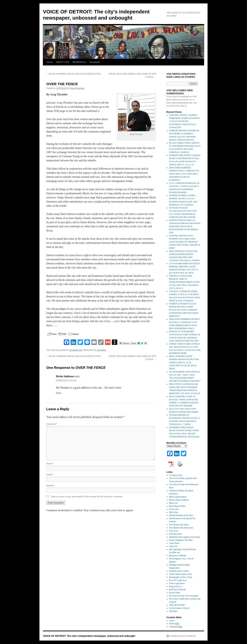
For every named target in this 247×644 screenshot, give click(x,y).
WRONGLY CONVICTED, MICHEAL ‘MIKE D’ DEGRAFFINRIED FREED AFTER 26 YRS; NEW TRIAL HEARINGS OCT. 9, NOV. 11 (184, 282)
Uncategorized (76, 350)
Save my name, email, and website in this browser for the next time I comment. (87, 497)
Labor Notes (174, 543)
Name (50, 464)
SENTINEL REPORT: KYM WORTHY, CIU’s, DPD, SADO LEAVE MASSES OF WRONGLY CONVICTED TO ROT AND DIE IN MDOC (185, 242)
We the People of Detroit (179, 608)
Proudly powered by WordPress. (183, 636)
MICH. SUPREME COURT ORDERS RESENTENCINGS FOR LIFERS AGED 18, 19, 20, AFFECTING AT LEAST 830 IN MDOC (184, 362)
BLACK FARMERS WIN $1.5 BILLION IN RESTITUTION (73, 74)
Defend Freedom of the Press (181, 515)
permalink (101, 350)
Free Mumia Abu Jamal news (181, 528)
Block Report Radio (177, 506)
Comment (51, 424)
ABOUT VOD (63, 62)
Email (50, 475)
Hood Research (175, 534)
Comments (176, 627)
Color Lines (174, 509)
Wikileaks (173, 611)
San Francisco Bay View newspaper (184, 596)
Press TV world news (178, 580)
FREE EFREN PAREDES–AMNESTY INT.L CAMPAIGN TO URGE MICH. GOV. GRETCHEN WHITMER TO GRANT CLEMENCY (184, 174)
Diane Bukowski (77, 88)
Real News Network (177, 590)
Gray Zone (174, 531)
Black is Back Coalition (179, 500)
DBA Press (174, 512)
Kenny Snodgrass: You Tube (181, 540)
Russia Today (175, 593)
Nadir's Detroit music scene (180, 574)
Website (50, 486)
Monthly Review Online (179, 571)
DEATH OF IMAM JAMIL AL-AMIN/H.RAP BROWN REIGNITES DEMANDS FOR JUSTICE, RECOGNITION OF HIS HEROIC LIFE (185, 226)
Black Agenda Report (178, 497)
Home (50, 62)
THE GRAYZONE (177, 605)
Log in (172, 620)
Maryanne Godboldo (178, 556)
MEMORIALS (79, 62)
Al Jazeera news (176, 475)
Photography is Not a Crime (181, 577)
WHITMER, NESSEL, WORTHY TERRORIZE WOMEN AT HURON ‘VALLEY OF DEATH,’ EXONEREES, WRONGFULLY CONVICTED (184, 121)
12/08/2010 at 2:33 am (66, 380)
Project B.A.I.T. (176, 586)
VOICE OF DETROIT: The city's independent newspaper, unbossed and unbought (89, 636)
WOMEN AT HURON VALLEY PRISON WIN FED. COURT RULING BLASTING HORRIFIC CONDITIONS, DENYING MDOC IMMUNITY (184, 310)
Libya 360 (173, 546)
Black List (173, 503)
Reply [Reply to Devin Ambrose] (59, 393)
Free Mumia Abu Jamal (179, 525)
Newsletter (95, 62)
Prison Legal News (177, 583)
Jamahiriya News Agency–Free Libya (185, 537)
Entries (174, 624)
